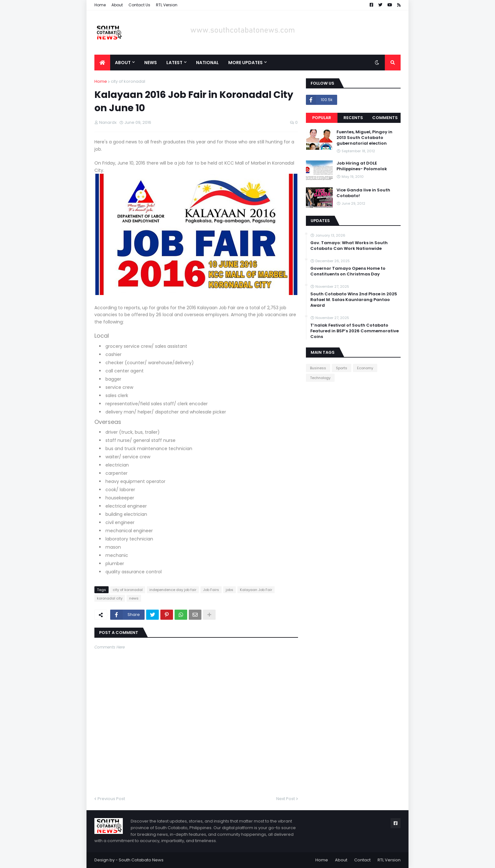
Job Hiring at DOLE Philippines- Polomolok (362, 166)
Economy (365, 368)
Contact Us (139, 5)
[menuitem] (102, 63)
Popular (322, 118)
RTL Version (167, 5)
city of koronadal (128, 81)
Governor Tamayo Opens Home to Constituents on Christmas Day (348, 271)
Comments (385, 118)
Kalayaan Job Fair (256, 590)
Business (318, 368)
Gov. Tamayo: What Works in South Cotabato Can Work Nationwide (349, 246)
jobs (230, 590)
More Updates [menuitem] (245, 63)
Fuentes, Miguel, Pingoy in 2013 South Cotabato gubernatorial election (364, 138)
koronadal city (110, 598)
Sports (342, 368)
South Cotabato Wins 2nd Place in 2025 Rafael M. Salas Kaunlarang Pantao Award (354, 300)
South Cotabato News (141, 860)
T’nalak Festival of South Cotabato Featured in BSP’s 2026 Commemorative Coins (355, 331)
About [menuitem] (123, 63)
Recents (353, 118)
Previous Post (111, 799)
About (117, 5)
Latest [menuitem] (174, 63)
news (134, 598)
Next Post (286, 799)
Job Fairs (211, 590)
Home (100, 5)
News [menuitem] (151, 63)
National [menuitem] (207, 63)
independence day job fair (173, 590)
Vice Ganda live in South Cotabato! (363, 193)
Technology (320, 378)
